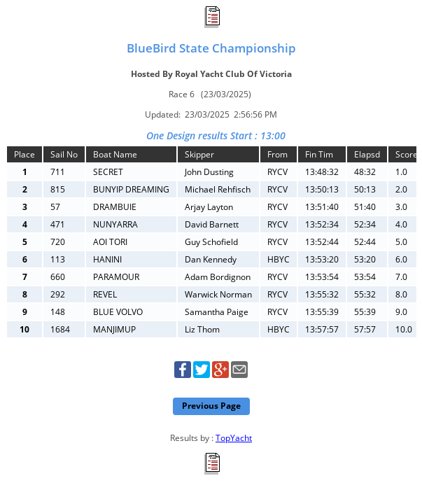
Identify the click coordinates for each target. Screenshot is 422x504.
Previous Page (211, 406)
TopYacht (234, 438)
